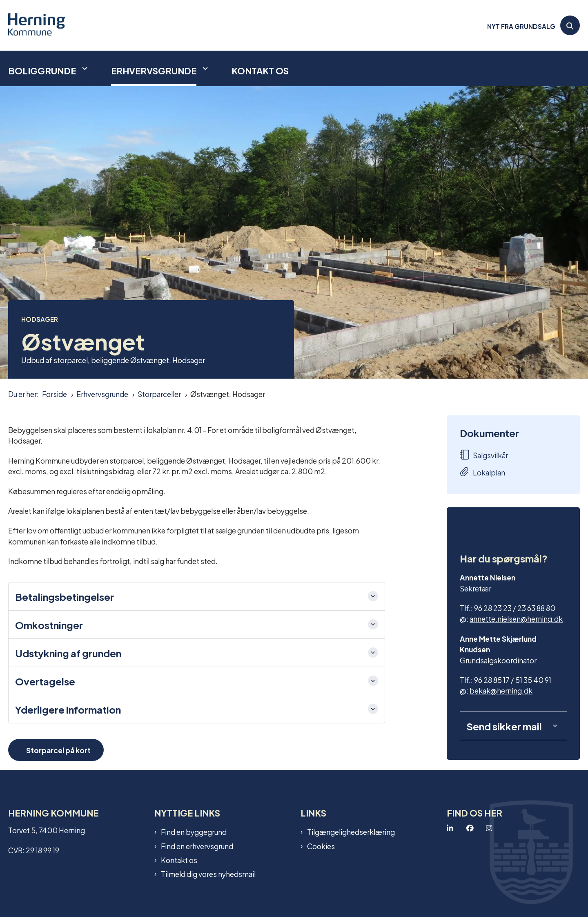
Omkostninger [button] (49, 625)
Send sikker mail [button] (504, 726)
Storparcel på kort (58, 750)
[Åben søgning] (570, 25)
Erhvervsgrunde (154, 70)
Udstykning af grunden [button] (68, 653)
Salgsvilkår (484, 455)
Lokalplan (482, 472)
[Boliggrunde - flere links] (84, 68)
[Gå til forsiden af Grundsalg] (37, 25)
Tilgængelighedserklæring (351, 832)
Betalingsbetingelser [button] (65, 596)
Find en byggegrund (194, 832)
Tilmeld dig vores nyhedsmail (208, 874)
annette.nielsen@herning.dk (516, 618)
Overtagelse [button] (45, 681)
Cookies (321, 846)
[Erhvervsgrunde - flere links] (204, 68)
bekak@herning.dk (501, 690)
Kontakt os (260, 70)
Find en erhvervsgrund (197, 846)
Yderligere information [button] (68, 709)
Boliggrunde (42, 70)
